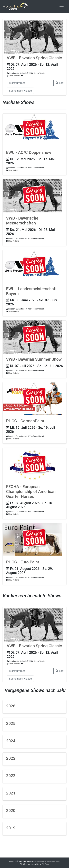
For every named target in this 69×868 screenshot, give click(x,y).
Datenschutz (55, 861)
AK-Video (46, 864)
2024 (11, 741)
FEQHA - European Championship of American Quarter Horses (31, 492)
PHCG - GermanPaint (25, 421)
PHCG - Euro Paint (23, 562)
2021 (11, 793)
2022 (11, 776)
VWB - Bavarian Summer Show (34, 359)
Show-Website (14, 76)
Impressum (46, 861)
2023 (11, 758)
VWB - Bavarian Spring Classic (34, 58)
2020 (11, 811)
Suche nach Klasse (20, 91)
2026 (11, 706)
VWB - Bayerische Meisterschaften (22, 221)
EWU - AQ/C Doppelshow (29, 152)
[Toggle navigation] (62, 6)
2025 (11, 724)
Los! (60, 83)
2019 (11, 828)
